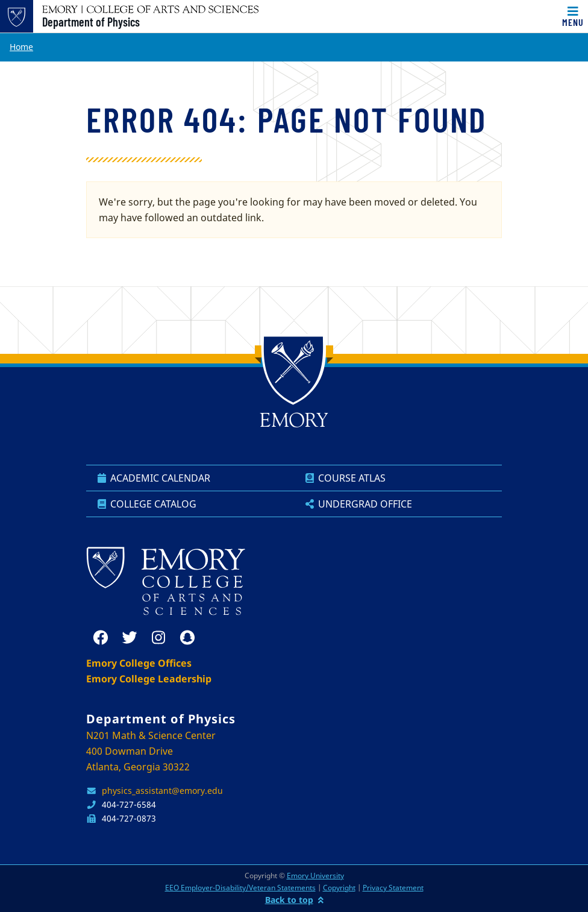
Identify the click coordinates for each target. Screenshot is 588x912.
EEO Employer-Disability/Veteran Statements (240, 888)
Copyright (339, 888)
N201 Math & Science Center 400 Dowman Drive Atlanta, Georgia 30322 (151, 751)
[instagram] (158, 638)
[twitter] (130, 638)
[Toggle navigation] (573, 16)
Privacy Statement (393, 888)
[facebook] (101, 638)
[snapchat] (187, 638)
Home (21, 47)
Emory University (315, 876)
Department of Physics (91, 22)
